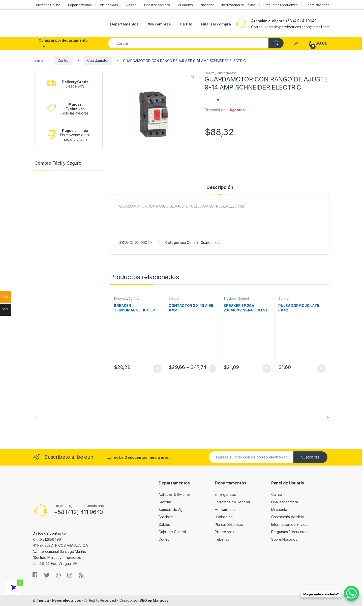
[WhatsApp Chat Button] (351, 593)
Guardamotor (98, 60)
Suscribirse (310, 457)
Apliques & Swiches (174, 494)
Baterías (165, 502)
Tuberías (222, 539)
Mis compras (159, 24)
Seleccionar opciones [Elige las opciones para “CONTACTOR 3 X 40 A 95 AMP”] (213, 369)
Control (63, 60)
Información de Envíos (238, 5)
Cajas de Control (172, 532)
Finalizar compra (157, 5)
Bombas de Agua (173, 510)
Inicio (39, 60)
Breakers (120, 298)
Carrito (131, 5)
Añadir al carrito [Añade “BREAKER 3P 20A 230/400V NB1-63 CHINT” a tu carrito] (267, 369)
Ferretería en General (232, 502)
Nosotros (208, 5)
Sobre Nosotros (317, 5)
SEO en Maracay (154, 600)
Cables (164, 524)
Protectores (224, 532)
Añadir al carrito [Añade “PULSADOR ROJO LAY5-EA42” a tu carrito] (321, 369)
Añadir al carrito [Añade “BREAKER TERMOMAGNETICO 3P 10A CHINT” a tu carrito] (157, 369)
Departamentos (80, 5)
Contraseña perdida (287, 517)
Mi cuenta (185, 5)
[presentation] (328, 418)
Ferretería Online (47, 5)
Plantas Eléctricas (229, 524)
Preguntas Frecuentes (281, 5)
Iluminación (224, 517)
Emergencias (225, 494)
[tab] (220, 190)
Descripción (220, 187)
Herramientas (225, 510)
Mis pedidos (109, 5)
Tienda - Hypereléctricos (59, 600)
